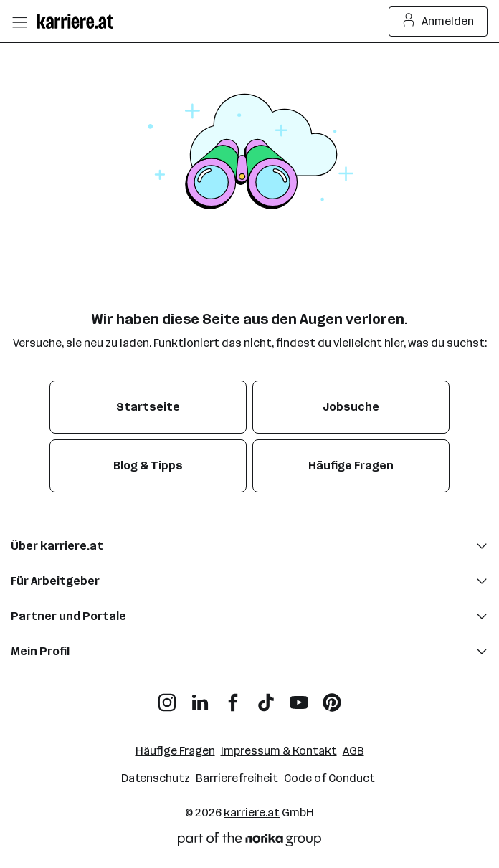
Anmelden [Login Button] (438, 22)
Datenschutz (156, 778)
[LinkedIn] (200, 697)
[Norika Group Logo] (249, 842)
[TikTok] (266, 697)
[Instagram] (167, 697)
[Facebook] (233, 697)
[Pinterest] (332, 697)
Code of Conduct (329, 778)
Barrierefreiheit (237, 778)
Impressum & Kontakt (279, 751)
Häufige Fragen (175, 751)
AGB (353, 751)
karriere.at (252, 812)
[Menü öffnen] (19, 22)
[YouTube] (299, 697)
